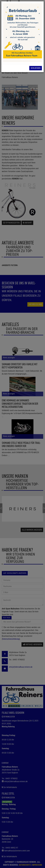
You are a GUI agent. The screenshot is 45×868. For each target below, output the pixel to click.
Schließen (36, 68)
